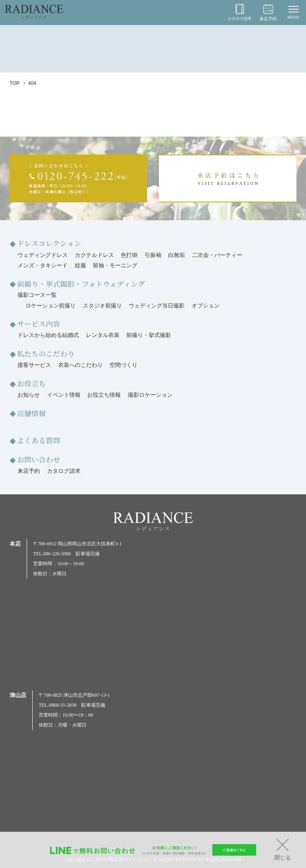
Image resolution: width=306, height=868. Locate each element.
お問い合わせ (39, 458)
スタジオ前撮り (102, 305)
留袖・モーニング (115, 265)
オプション (206, 305)
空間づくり (124, 365)
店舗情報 (32, 412)
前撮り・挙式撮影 (149, 335)
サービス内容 (39, 323)
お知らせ (29, 394)
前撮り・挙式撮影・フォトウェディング (82, 283)
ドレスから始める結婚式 (48, 335)
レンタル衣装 (103, 335)
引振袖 (153, 255)
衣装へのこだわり (80, 365)
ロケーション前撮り (51, 305)
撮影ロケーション (150, 394)
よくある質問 (39, 439)
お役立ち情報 (104, 394)
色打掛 (129, 255)
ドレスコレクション (50, 243)
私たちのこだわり (46, 353)
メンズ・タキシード (43, 265)
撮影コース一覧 (37, 295)
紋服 (80, 265)
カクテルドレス (94, 255)
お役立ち (32, 382)
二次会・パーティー (217, 255)
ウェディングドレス (43, 255)
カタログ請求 (238, 13)
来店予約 (268, 13)
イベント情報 (64, 394)
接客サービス (34, 365)
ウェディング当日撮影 (157, 305)
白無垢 (177, 255)
